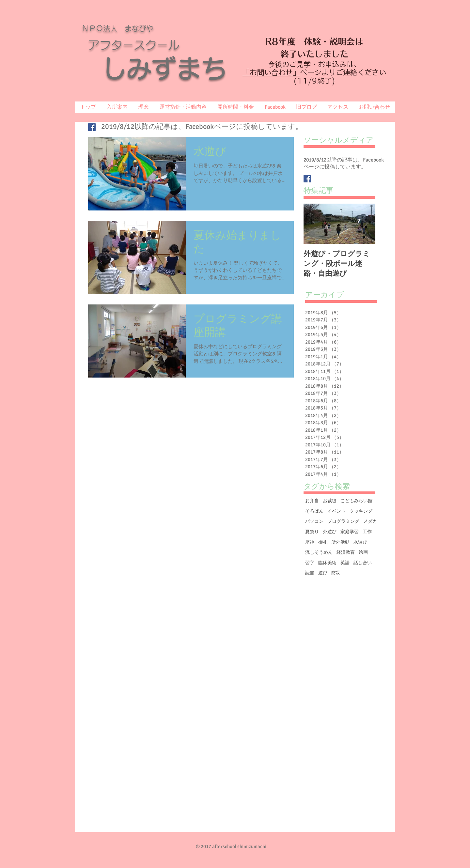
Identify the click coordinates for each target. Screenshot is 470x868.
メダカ (370, 521)
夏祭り (312, 532)
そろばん (314, 511)
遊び (323, 573)
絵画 (363, 552)
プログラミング (343, 521)
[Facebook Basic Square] (92, 127)
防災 (336, 573)
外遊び (330, 532)
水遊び (360, 542)
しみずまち (177, 68)
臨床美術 (327, 563)
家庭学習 (350, 532)
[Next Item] (365, 224)
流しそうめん (319, 552)
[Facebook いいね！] (373, 840)
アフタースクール (134, 45)
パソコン (314, 521)
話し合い (363, 563)
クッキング (361, 511)
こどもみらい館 (356, 501)
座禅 (310, 542)
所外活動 (340, 542)
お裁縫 (330, 501)
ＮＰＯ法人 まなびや (117, 28)
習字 (310, 563)
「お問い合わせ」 (271, 72)
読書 (310, 573)
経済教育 (346, 552)
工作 (367, 532)
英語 (345, 563)
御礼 (323, 542)
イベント (337, 511)
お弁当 (312, 501)
